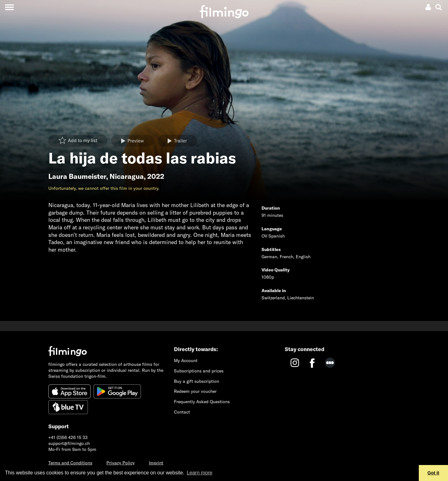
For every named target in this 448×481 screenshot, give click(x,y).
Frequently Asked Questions (202, 402)
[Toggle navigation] (9, 7)
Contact (182, 412)
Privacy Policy (121, 463)
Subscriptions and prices (199, 371)
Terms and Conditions (70, 463)
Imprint (156, 463)
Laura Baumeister (77, 176)
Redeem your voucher (195, 391)
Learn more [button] (200, 473)
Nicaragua (127, 176)
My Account (186, 361)
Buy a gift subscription (197, 381)
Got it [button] (434, 473)
